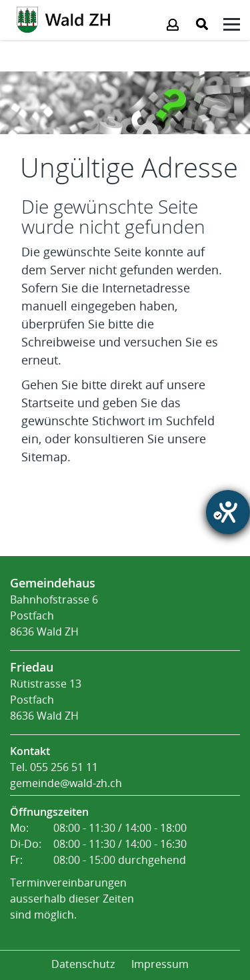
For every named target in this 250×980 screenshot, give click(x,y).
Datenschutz (83, 964)
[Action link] (63, 19)
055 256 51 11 (64, 767)
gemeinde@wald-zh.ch (66, 783)
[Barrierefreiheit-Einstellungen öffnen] (228, 512)
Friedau (32, 667)
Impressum (160, 964)
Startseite (48, 403)
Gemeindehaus (53, 583)
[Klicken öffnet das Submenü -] (232, 26)
